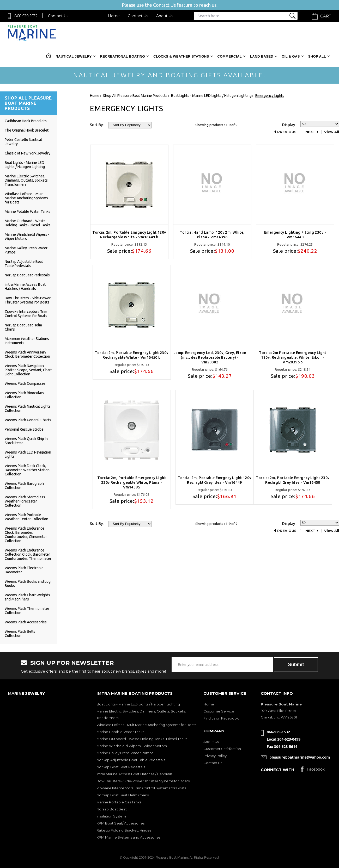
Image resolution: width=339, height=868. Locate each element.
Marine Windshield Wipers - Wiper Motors (132, 746)
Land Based (262, 56)
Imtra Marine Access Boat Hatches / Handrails (25, 287)
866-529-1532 (26, 16)
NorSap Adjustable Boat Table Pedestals (24, 264)
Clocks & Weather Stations (181, 56)
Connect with (278, 770)
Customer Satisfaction (222, 749)
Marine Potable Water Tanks (28, 212)
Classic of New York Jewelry (28, 153)
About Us (165, 16)
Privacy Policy (215, 756)
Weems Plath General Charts (28, 420)
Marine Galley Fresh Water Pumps (125, 753)
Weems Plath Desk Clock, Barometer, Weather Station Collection (27, 470)
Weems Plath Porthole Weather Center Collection (26, 517)
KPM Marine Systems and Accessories (128, 837)
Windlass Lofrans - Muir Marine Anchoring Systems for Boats (26, 198)
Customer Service (219, 711)
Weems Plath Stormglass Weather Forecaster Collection (25, 501)
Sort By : (97, 125)
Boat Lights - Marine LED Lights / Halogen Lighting (25, 165)
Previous (287, 132)
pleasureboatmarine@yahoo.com (300, 757)
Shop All (317, 56)
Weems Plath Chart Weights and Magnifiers (27, 597)
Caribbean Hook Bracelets (26, 121)
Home (114, 16)
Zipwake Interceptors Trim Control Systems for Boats (26, 314)
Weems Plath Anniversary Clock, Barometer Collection (27, 354)
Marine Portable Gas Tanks (119, 802)
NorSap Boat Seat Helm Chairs (123, 795)
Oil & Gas (291, 56)
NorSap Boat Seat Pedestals (27, 275)
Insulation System (111, 816)
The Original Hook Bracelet (27, 130)
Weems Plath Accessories (26, 622)
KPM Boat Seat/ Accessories (120, 823)
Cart (326, 16)
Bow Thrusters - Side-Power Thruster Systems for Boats (28, 300)
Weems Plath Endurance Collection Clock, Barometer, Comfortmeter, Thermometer (28, 554)
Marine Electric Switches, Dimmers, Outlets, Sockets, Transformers (27, 180)
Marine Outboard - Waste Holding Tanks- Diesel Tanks (28, 223)
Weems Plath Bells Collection (20, 634)
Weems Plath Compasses (25, 383)
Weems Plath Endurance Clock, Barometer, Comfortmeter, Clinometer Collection (26, 535)
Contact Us (58, 16)
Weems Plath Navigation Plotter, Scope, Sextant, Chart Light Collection (28, 370)
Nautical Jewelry (74, 56)
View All (332, 132)
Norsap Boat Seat (112, 809)
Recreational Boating (123, 56)
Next (310, 132)
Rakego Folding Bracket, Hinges (124, 830)
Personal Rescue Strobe (24, 429)
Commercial (230, 56)
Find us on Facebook (221, 718)
